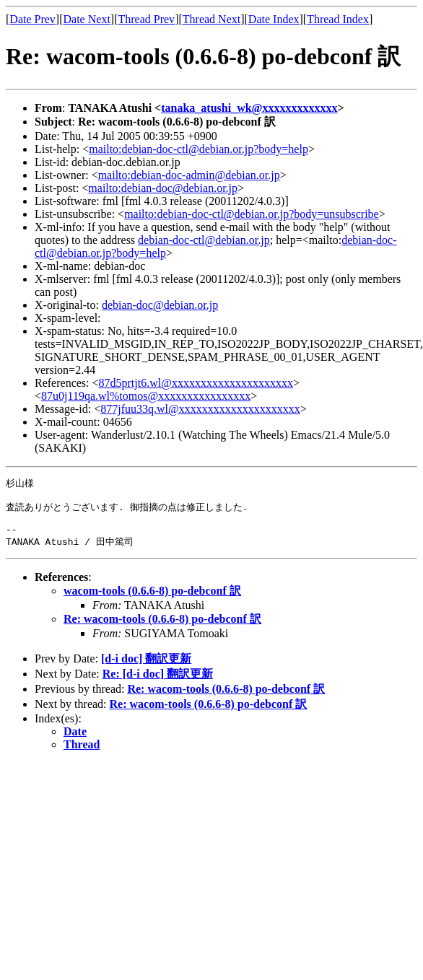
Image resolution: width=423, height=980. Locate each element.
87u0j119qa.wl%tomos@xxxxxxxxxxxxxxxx (146, 396)
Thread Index (338, 19)
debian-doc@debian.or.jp (160, 305)
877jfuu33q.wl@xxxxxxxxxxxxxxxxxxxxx (200, 409)
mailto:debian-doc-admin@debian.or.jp (189, 175)
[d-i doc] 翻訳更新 (146, 667)
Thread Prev (146, 19)
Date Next (87, 19)
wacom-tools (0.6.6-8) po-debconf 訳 (152, 599)
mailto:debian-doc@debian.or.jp (163, 188)
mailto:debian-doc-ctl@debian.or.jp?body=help (199, 149)
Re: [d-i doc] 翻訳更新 (158, 682)
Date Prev (32, 19)
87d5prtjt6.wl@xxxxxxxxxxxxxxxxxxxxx (196, 383)
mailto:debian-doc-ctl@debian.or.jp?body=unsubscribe (252, 214)
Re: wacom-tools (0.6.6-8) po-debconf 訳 (162, 627)
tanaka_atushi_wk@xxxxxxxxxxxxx (249, 108)
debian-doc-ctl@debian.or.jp (204, 240)
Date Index (274, 19)
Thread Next (211, 19)
